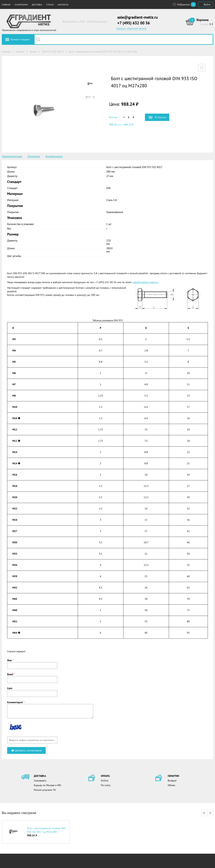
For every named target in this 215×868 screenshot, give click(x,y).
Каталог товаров (20, 39)
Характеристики (12, 156)
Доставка (37, 5)
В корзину (161, 117)
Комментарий (16, 702)
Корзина (203, 20)
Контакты (63, 5)
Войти (207, 4)
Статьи (50, 5)
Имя (10, 660)
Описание (34, 156)
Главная (6, 5)
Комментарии (54, 156)
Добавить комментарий (26, 750)
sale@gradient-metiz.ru (138, 17)
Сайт (10, 688)
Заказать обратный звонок (131, 28)
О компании (21, 5)
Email (11, 674)
